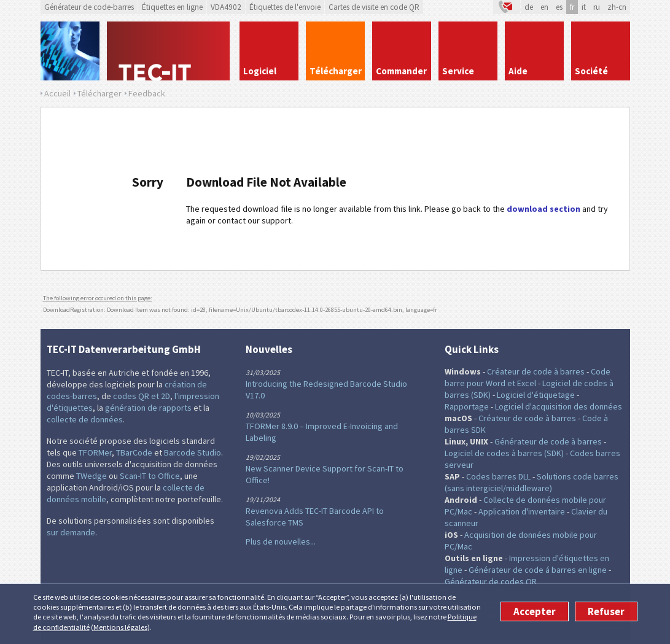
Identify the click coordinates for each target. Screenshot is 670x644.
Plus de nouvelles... (281, 541)
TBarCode (134, 452)
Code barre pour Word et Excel (528, 377)
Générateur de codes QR (491, 581)
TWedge (92, 476)
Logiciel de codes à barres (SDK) (504, 453)
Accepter (535, 611)
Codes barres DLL (498, 476)
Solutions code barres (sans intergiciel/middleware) (532, 482)
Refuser (606, 611)
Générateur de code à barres (548, 441)
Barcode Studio (193, 452)
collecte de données (85, 419)
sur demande (71, 532)
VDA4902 (226, 7)
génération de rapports (148, 408)
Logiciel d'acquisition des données (559, 406)
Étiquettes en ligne (172, 7)
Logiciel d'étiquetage (536, 395)
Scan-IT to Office (150, 476)
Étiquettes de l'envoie (285, 7)
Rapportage (467, 406)
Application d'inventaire (522, 511)
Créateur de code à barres (536, 371)
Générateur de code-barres (89, 7)
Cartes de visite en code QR (374, 7)
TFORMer (95, 452)
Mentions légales (120, 627)
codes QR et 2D (142, 396)
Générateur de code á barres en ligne (538, 570)
